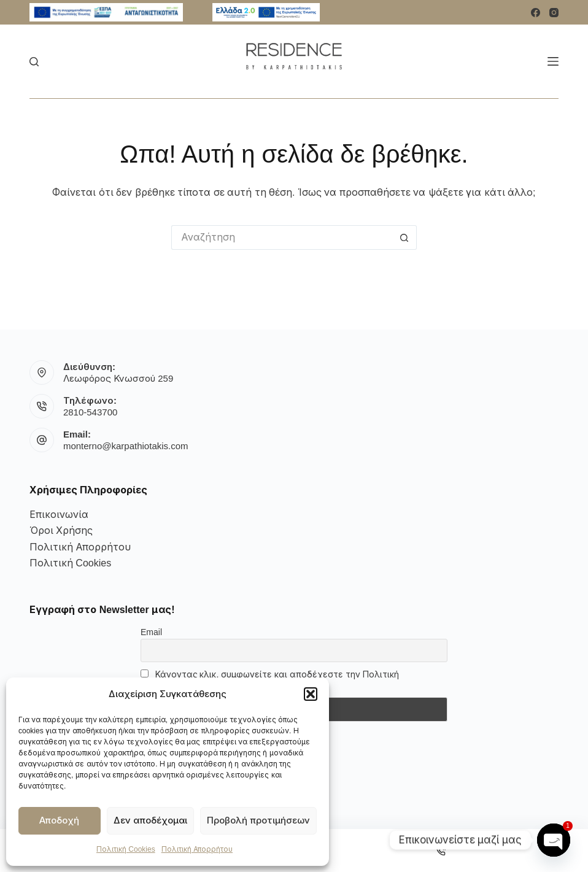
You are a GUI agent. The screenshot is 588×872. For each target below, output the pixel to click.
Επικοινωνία (59, 515)
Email (151, 632)
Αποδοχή (59, 820)
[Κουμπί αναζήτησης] (404, 237)
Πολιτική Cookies (126, 849)
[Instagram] (554, 13)
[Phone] (442, 851)
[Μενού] (553, 61)
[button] (311, 694)
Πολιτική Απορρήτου (197, 849)
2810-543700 (90, 412)
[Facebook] (536, 13)
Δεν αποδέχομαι (150, 820)
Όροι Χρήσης (61, 531)
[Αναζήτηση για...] (282, 237)
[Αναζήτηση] (34, 62)
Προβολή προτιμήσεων (258, 820)
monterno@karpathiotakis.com (126, 446)
